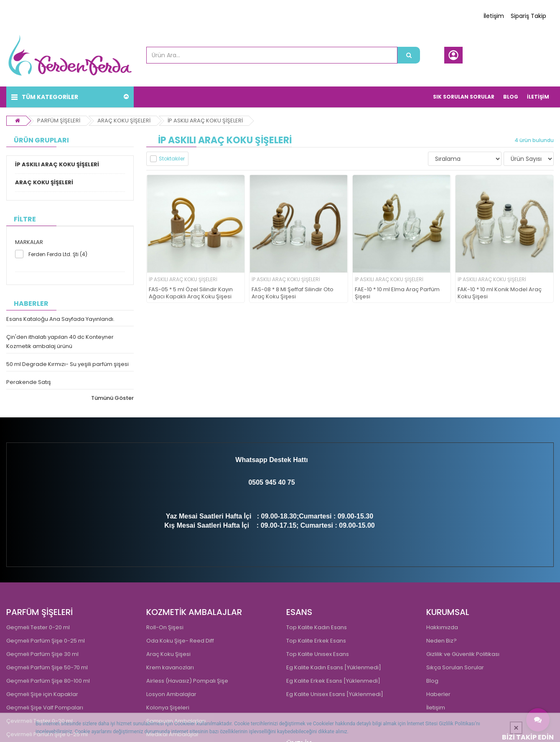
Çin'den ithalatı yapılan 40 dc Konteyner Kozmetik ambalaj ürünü (60, 342)
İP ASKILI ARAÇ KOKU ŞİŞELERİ (205, 121)
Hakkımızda (442, 627)
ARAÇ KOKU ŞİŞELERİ (124, 121)
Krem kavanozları (170, 667)
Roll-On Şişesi (165, 627)
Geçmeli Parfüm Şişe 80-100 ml (48, 681)
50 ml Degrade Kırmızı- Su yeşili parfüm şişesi (67, 364)
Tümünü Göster (112, 398)
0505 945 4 (265, 482)
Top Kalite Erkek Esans (316, 641)
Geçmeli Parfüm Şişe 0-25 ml (46, 641)
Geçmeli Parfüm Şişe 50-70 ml (47, 667)
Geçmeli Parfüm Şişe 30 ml (42, 654)
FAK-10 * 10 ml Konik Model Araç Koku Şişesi (500, 293)
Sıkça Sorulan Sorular (455, 667)
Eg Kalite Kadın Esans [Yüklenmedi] (334, 667)
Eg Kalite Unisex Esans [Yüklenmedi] (335, 694)
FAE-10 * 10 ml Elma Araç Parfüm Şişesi (397, 293)
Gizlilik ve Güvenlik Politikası (463, 654)
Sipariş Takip (528, 16)
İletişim (494, 16)
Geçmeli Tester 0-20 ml (38, 627)
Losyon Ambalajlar (171, 694)
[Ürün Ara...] (409, 55)
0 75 (288, 482)
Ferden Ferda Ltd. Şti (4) (58, 254)
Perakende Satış (29, 382)
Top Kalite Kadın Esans (317, 627)
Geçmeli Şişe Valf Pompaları (45, 708)
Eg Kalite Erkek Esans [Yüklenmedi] (333, 681)
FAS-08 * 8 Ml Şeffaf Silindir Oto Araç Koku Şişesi (293, 293)
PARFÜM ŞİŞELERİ (59, 121)
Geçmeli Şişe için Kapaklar (42, 694)
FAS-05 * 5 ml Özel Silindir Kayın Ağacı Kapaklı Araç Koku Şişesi (191, 293)
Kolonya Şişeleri (168, 708)
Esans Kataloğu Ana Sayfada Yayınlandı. (60, 319)
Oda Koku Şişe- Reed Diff (180, 641)
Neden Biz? (442, 641)
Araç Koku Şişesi (168, 654)
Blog (432, 681)
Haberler (438, 694)
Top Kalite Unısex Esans (318, 654)
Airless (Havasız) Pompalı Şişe (187, 681)
